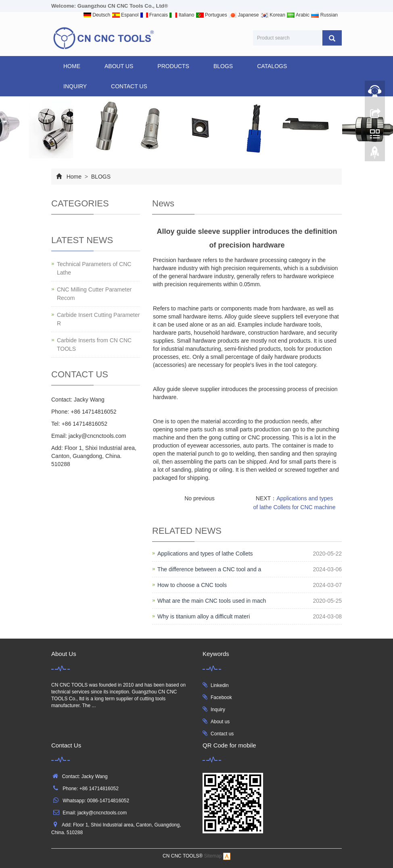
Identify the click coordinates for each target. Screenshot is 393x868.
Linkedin (220, 685)
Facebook (221, 697)
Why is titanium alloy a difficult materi (204, 616)
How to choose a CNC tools (192, 585)
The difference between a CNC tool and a (209, 569)
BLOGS (223, 66)
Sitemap (213, 856)
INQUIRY (75, 86)
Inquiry (218, 710)
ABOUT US (119, 66)
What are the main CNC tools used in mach (212, 601)
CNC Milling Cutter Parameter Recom (94, 294)
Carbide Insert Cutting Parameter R (98, 319)
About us (220, 722)
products (173, 66)
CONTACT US (129, 86)
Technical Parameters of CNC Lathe (94, 268)
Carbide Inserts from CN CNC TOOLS (94, 344)
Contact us (222, 734)
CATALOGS (272, 66)
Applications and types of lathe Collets (205, 554)
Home (72, 66)
